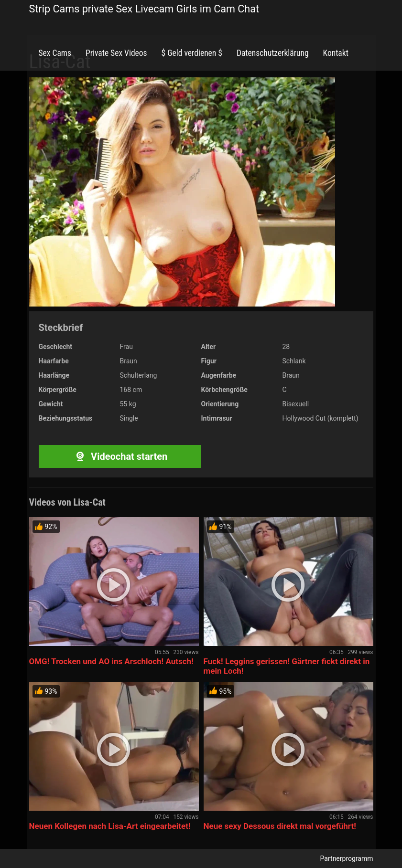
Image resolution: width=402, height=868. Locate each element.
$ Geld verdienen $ (192, 53)
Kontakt (336, 53)
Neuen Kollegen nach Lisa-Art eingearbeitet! (110, 826)
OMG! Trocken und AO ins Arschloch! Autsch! (111, 661)
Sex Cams (55, 53)
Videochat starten (120, 456)
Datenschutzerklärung (273, 53)
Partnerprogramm (347, 858)
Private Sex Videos (116, 53)
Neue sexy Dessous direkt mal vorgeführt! (280, 826)
